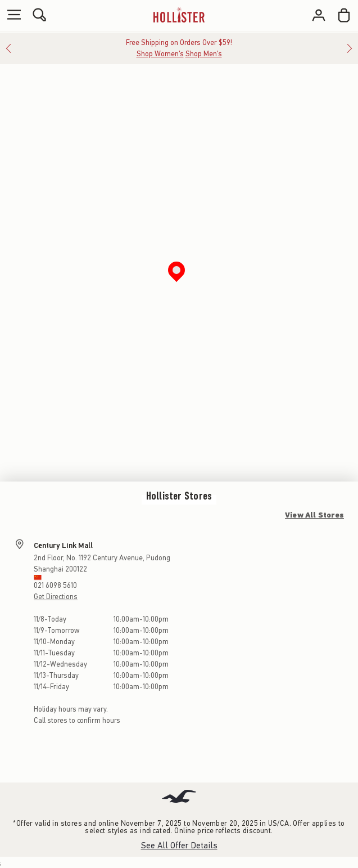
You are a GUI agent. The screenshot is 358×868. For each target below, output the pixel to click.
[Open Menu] (11, 15)
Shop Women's (160, 54)
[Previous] (8, 48)
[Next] (350, 48)
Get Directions (56, 597)
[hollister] (179, 15)
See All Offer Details (179, 845)
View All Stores (314, 515)
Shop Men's (204, 54)
